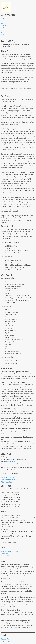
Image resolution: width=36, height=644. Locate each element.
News (2, 30)
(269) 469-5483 (10, 461)
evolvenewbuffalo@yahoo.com (15, 464)
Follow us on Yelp (6, 482)
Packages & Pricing (7, 556)
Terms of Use (5, 639)
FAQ (2, 35)
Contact (3, 28)
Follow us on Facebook (8, 480)
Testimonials (5, 26)
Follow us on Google (7, 477)
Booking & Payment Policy (9, 551)
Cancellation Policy (7, 554)
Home (3, 19)
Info (2, 32)
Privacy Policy (5, 641)
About (3, 21)
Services (3, 23)
